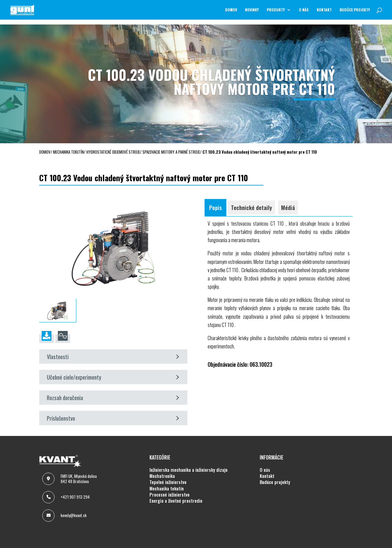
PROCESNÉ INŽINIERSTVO (170, 495)
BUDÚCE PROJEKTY (355, 10)
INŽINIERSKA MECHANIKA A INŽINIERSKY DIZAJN (188, 470)
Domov (231, 10)
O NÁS (304, 10)
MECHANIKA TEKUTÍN (167, 489)
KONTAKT (324, 10)
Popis (215, 207)
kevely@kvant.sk (74, 515)
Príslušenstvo (113, 418)
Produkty (276, 10)
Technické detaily (251, 207)
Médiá (288, 207)
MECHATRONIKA (162, 476)
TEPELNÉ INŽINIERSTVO (168, 482)
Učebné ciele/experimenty (113, 377)
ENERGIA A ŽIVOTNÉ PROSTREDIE (176, 501)
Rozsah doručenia (113, 398)
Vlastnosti (113, 357)
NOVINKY (252, 10)
